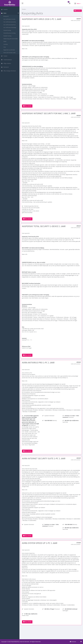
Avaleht (4, 9)
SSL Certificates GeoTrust (10, 25)
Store (4, 13)
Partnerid (5, 67)
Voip (5, 47)
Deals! (5, 41)
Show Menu (78, 11)
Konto (79, 4)
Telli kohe (27, 106)
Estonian (73, 642)
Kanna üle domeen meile (9, 53)
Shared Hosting (7, 30)
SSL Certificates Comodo (9, 19)
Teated (4, 56)
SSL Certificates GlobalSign (10, 27)
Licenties (6, 44)
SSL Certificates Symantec (10, 22)
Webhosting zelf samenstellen (11, 39)
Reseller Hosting (7, 36)
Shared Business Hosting (9, 33)
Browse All (6, 16)
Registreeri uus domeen (9, 50)
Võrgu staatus (6, 63)
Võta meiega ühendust (8, 71)
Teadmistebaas (6, 60)
